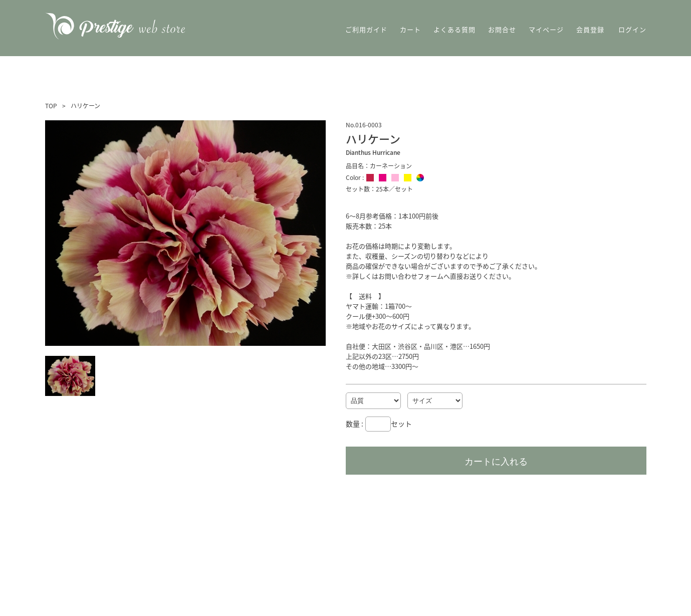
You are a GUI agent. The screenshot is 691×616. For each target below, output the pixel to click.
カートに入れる (496, 462)
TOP (51, 106)
